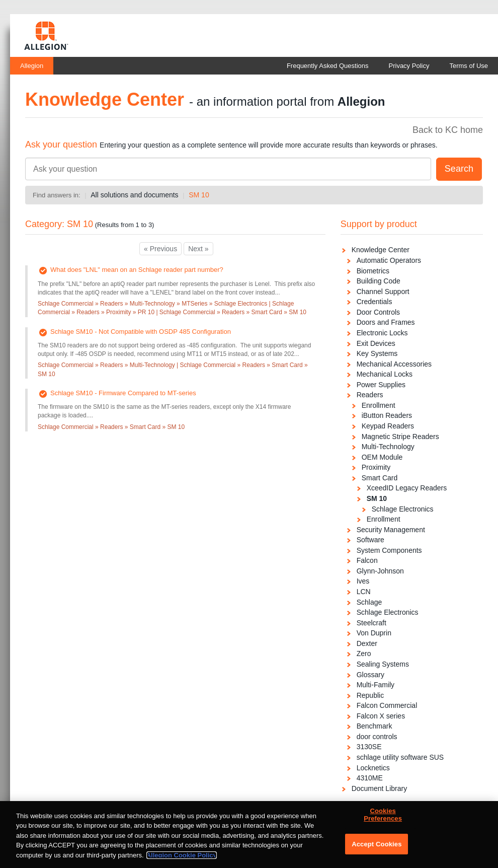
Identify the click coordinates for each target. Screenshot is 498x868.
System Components (389, 550)
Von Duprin (374, 633)
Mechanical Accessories (394, 364)
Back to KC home (448, 130)
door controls (377, 737)
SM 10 (199, 195)
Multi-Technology (388, 447)
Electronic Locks (382, 333)
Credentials (375, 302)
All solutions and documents (134, 195)
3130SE (369, 747)
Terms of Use (469, 66)
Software (370, 540)
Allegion (32, 66)
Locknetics (373, 768)
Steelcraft (371, 623)
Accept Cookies (377, 848)
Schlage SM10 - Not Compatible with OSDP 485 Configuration (141, 332)
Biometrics (373, 271)
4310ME (370, 778)
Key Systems (377, 353)
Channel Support (383, 292)
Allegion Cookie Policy (182, 859)
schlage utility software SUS (400, 757)
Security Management (391, 530)
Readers (370, 395)
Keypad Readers (388, 426)
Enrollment (379, 405)
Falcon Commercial (387, 705)
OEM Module (382, 457)
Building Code (379, 281)
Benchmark (375, 726)
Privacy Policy (409, 66)
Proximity (376, 467)
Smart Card (380, 478)
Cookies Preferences (383, 819)
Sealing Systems (383, 664)
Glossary (370, 675)
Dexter (367, 643)
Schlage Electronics (403, 509)
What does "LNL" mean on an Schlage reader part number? (137, 270)
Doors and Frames (386, 322)
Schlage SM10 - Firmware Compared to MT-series (123, 393)
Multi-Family (376, 685)
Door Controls (378, 312)
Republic (370, 695)
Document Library (380, 788)
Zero (364, 654)
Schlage (369, 602)
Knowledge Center (381, 250)
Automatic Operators (389, 260)
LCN (364, 592)
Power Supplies (381, 385)
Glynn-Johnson (380, 571)
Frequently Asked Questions (328, 66)
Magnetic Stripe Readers (400, 437)
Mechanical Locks (385, 374)
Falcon (367, 560)
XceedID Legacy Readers (407, 488)
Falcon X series (381, 716)
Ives (363, 581)
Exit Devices (376, 343)
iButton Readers (387, 415)
